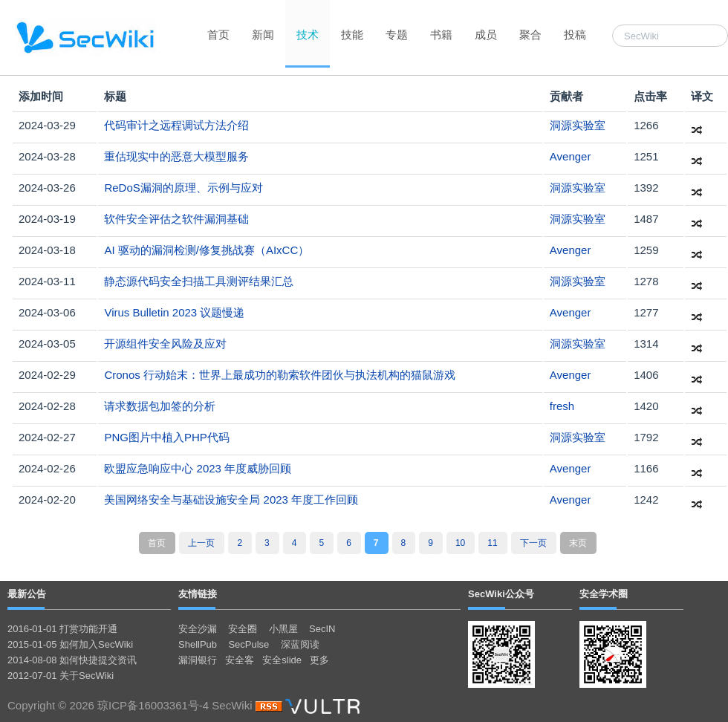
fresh (562, 406)
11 (492, 543)
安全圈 (243, 629)
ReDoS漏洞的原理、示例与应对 (183, 188)
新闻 (263, 35)
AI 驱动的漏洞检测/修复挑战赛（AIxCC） (207, 250)
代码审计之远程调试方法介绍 (176, 125)
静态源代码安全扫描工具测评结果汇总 (199, 281)
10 (460, 543)
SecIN (322, 629)
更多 (319, 660)
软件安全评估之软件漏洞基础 (176, 219)
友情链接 (198, 594)
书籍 (441, 35)
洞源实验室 (578, 125)
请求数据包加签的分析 (160, 406)
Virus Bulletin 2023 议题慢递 (174, 312)
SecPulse (248, 644)
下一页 (533, 543)
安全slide (282, 660)
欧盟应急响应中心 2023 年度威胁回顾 (198, 468)
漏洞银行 (198, 660)
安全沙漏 (198, 629)
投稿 (575, 35)
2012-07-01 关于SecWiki (61, 676)
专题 (397, 35)
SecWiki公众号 (501, 594)
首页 (218, 35)
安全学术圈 (604, 594)
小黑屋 (283, 629)
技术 (308, 35)
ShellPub (198, 644)
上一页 (201, 543)
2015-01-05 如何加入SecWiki (70, 644)
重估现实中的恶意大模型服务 (176, 156)
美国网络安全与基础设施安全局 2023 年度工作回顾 (231, 500)
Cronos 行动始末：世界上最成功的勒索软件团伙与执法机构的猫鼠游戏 (280, 375)
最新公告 (27, 594)
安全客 (240, 660)
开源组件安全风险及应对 (165, 344)
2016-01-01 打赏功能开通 (62, 629)
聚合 (530, 35)
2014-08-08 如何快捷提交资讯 (72, 660)
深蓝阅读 (300, 644)
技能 (352, 35)
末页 (578, 543)
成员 (486, 35)
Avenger (571, 156)
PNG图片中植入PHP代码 (166, 437)
